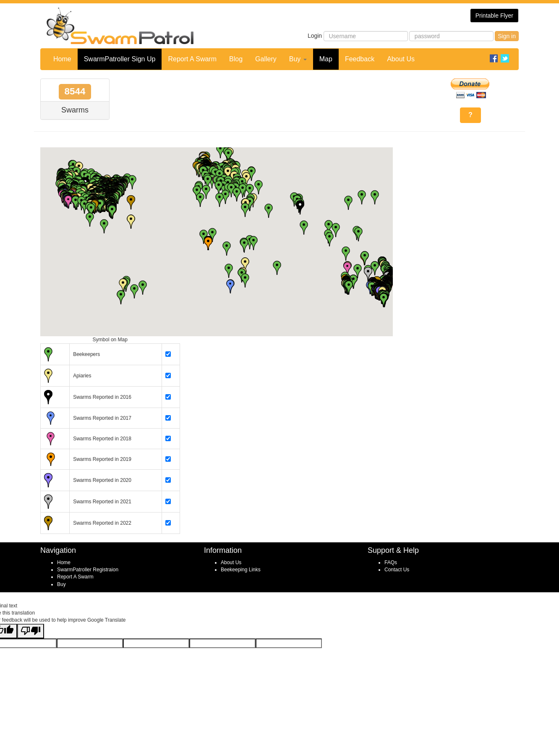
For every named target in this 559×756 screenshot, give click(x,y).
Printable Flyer (494, 16)
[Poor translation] (31, 631)
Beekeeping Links (241, 570)
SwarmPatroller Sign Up (120, 59)
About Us (401, 59)
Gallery (266, 59)
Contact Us (397, 570)
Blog (236, 59)
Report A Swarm (192, 59)
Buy (298, 59)
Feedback (360, 59)
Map (326, 59)
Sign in (507, 36)
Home (62, 59)
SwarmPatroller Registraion (88, 570)
